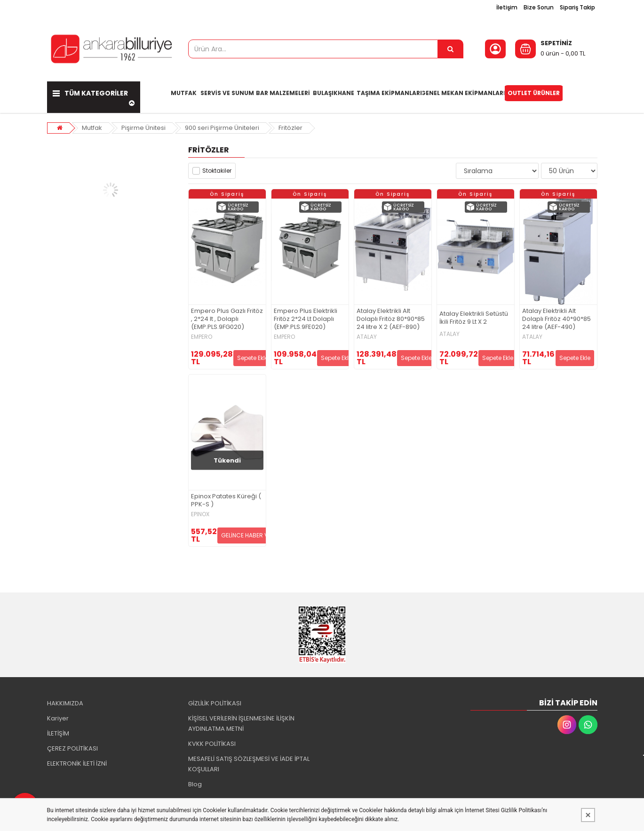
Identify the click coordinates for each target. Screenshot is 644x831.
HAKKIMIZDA (65, 703)
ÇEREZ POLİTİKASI (72, 748)
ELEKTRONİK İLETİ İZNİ (77, 763)
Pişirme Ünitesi (143, 128)
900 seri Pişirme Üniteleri (222, 128)
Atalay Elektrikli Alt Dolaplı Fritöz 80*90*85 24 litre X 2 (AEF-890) (391, 319)
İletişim (507, 7)
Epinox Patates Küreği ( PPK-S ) (226, 501)
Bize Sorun (539, 7)
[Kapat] (588, 815)
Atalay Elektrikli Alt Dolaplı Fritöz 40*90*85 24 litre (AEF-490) (557, 319)
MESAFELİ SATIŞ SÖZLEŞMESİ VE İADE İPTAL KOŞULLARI (249, 764)
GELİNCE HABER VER (248, 535)
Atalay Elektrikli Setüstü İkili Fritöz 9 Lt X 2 (474, 318)
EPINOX (200, 514)
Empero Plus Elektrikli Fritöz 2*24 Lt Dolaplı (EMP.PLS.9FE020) (306, 319)
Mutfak (92, 128)
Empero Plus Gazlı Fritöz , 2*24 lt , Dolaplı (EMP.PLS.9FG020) (227, 319)
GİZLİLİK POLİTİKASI (215, 703)
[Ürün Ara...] (451, 49)
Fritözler (290, 128)
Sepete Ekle (253, 358)
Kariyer (58, 718)
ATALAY (367, 337)
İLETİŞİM (58, 733)
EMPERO (202, 337)
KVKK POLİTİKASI (212, 744)
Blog (195, 784)
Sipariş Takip (577, 7)
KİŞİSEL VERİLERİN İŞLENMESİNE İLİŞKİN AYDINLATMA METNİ (241, 723)
